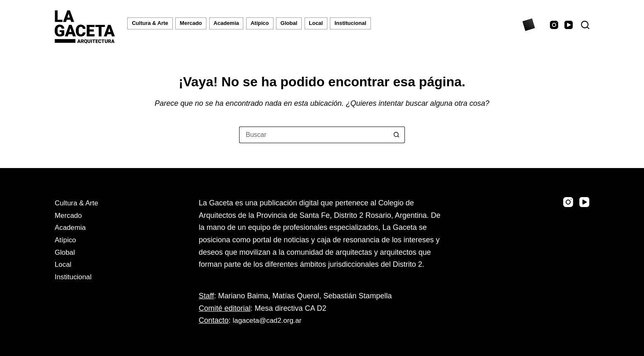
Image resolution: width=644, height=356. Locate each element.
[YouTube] (569, 25)
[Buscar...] (314, 135)
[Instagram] (554, 25)
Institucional (350, 23)
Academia (226, 23)
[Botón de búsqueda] (397, 135)
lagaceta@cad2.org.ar (270, 320)
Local (316, 23)
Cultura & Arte (150, 23)
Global (289, 23)
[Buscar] (585, 25)
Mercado (191, 23)
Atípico (260, 23)
